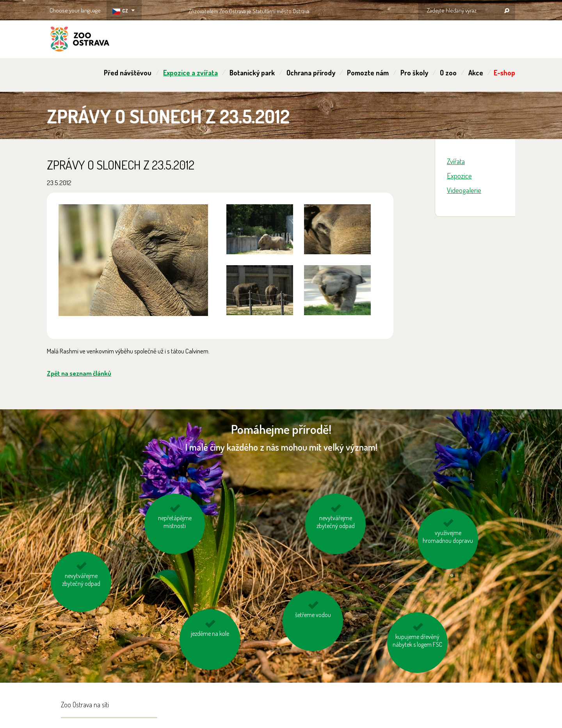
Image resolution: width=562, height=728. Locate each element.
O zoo (448, 73)
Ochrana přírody (311, 73)
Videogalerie (464, 190)
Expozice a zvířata (190, 73)
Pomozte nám (368, 73)
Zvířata (456, 161)
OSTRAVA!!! (343, 10)
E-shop (504, 73)
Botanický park (252, 73)
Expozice (459, 176)
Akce (476, 73)
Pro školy (414, 73)
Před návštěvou (128, 73)
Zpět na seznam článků (79, 373)
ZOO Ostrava (80, 40)
